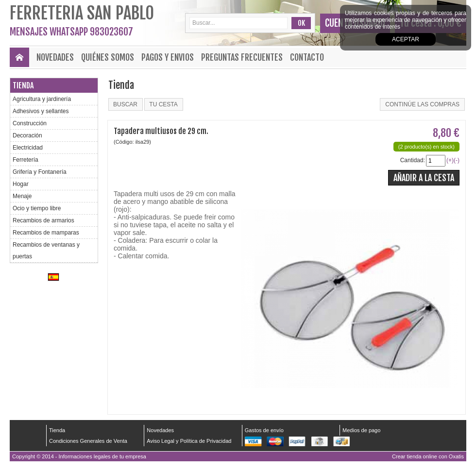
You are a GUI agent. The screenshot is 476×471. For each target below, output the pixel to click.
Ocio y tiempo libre (37, 208)
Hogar (21, 184)
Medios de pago (361, 430)
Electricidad (28, 148)
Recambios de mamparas (46, 233)
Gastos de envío (264, 430)
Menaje (22, 196)
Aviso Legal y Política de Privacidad (189, 441)
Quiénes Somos (108, 57)
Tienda (23, 85)
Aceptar (406, 39)
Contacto (307, 57)
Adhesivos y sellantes (41, 111)
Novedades (55, 57)
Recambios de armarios (43, 220)
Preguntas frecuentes (242, 57)
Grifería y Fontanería (40, 172)
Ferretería (25, 160)
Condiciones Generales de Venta (88, 441)
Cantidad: (413, 160)
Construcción (30, 123)
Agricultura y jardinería (42, 99)
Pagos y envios (168, 57)
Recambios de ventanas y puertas (46, 251)
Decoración (27, 135)
